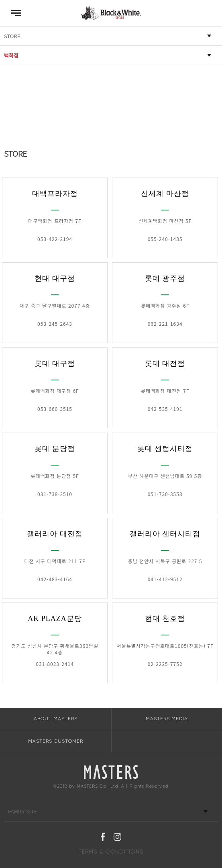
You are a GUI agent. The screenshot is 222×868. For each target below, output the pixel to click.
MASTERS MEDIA (167, 719)
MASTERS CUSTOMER (56, 741)
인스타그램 (117, 838)
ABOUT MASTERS (56, 719)
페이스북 (103, 838)
